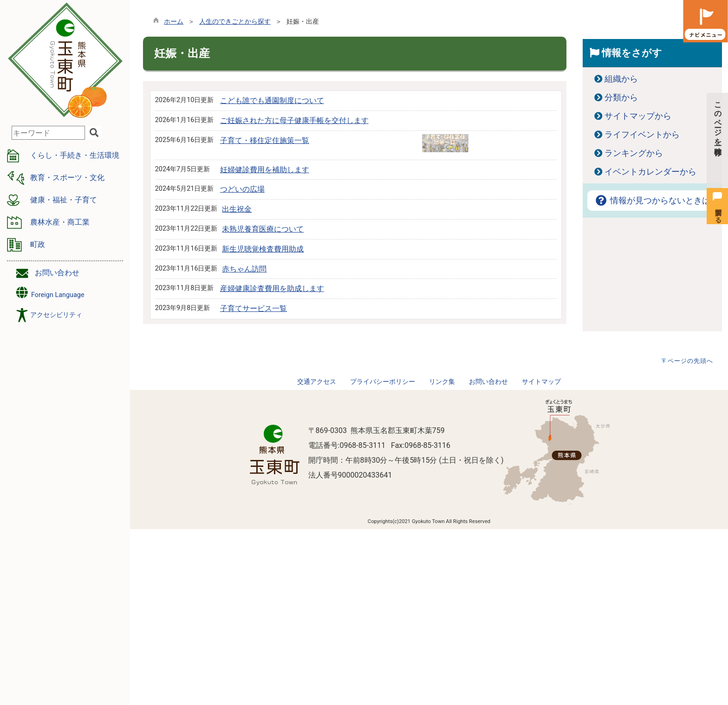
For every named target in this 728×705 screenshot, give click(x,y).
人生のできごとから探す (235, 22)
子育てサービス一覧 (253, 308)
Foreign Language (49, 293)
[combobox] (48, 133)
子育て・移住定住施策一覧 (265, 140)
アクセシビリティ (56, 315)
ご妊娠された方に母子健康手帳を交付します (294, 120)
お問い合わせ (57, 273)
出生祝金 (237, 209)
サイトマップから (638, 116)
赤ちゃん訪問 (244, 269)
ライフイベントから (642, 135)
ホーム (174, 22)
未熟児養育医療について (263, 229)
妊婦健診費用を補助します (265, 170)
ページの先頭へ (690, 361)
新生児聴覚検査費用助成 (263, 249)
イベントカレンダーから (650, 172)
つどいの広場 (242, 189)
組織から (621, 79)
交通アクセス (317, 382)
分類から (621, 97)
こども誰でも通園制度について (272, 100)
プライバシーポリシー (383, 382)
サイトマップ (541, 382)
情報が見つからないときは (652, 201)
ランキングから (634, 153)
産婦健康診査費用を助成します (272, 288)
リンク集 (442, 382)
